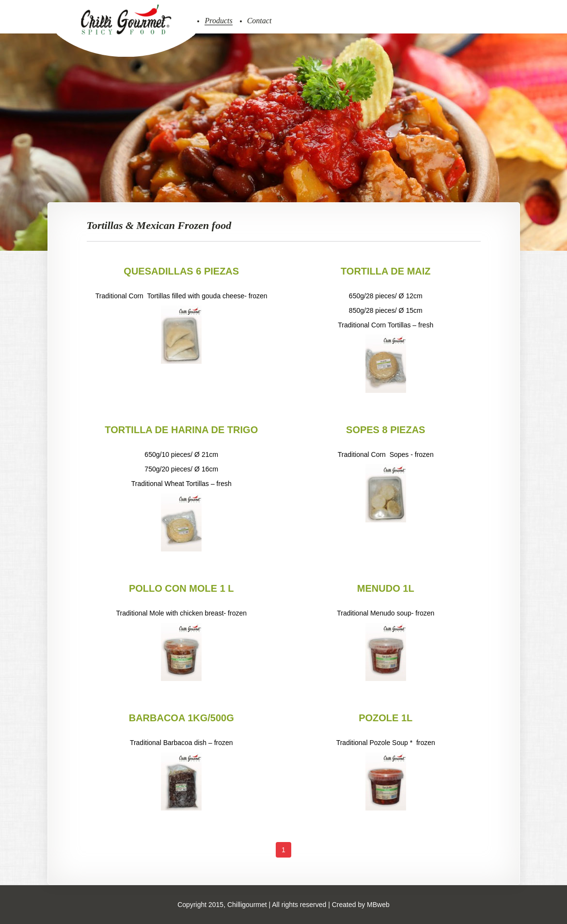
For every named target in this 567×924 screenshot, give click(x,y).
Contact (260, 21)
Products (218, 21)
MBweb (378, 905)
